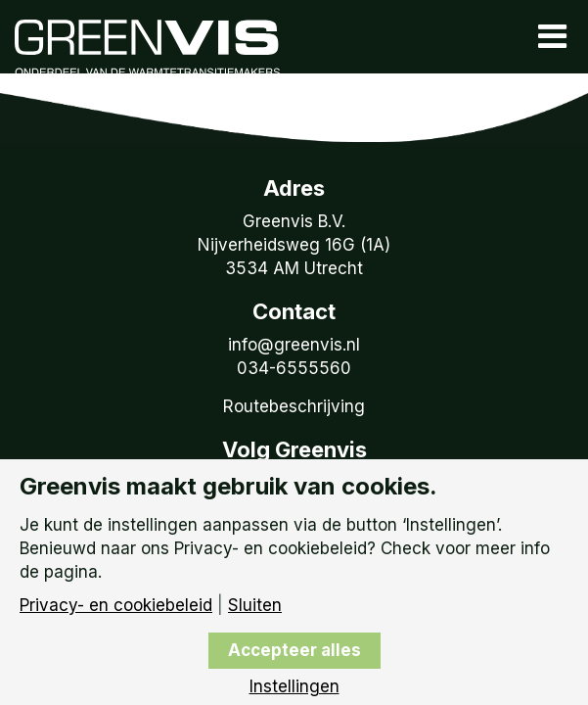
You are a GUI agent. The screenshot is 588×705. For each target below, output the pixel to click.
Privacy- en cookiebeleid (116, 606)
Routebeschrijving (294, 406)
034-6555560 (294, 368)
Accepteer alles (294, 650)
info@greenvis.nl (294, 345)
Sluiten (255, 606)
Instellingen (294, 687)
